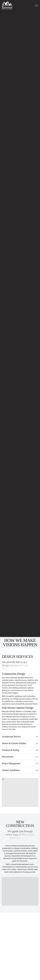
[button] (36, 5)
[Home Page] (7, 5)
